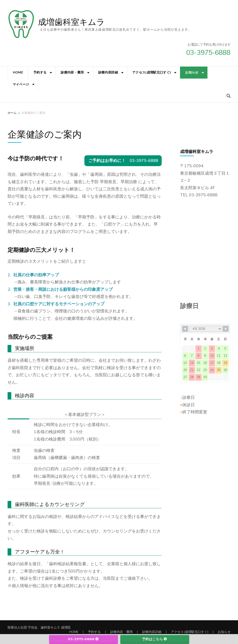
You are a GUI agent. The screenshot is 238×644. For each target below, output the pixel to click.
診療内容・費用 (72, 72)
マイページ (21, 84)
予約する (40, 72)
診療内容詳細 (108, 72)
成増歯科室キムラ (71, 22)
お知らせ (192, 72)
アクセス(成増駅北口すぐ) (152, 72)
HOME (18, 72)
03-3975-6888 (83, 639)
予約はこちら (155, 639)
